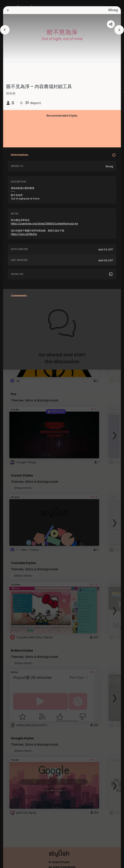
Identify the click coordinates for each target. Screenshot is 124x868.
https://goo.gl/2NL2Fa (24, 234)
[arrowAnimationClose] (5, 30)
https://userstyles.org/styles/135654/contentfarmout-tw (44, 224)
